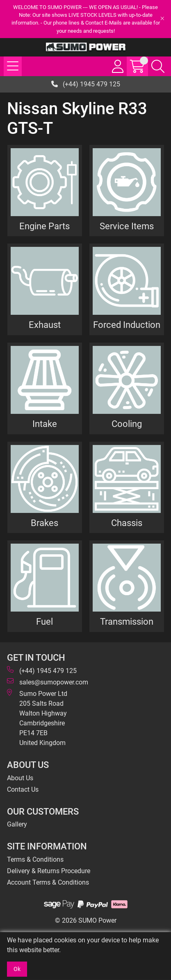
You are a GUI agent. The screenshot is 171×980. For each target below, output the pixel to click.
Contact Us (23, 789)
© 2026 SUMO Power (86, 920)
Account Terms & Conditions (48, 882)
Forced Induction (127, 325)
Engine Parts (44, 226)
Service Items (127, 226)
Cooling (127, 424)
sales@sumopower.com (48, 682)
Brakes (44, 523)
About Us (20, 778)
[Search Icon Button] (158, 66)
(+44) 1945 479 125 (86, 84)
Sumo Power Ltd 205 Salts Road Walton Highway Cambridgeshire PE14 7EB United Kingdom (37, 718)
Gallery (17, 824)
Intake (45, 424)
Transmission (127, 621)
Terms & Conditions (35, 859)
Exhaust (45, 325)
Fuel (44, 621)
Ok (17, 969)
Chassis (127, 523)
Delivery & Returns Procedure (49, 871)
